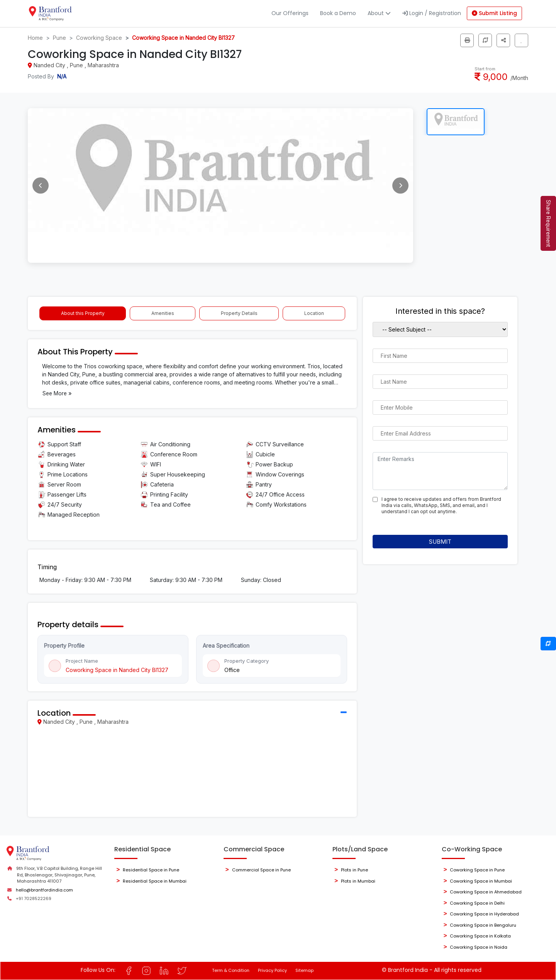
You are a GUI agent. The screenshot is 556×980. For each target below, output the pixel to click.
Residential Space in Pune (151, 870)
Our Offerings (290, 13)
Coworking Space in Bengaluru (483, 925)
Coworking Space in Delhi (477, 903)
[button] (503, 40)
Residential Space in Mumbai (155, 881)
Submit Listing (494, 13)
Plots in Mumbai (358, 881)
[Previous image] (41, 185)
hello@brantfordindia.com (44, 890)
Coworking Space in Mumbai (481, 881)
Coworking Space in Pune (477, 870)
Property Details (239, 313)
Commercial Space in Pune (261, 870)
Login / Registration (432, 13)
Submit (440, 542)
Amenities (163, 313)
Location (314, 313)
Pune (59, 38)
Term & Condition (231, 970)
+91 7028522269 (34, 898)
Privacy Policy (272, 970)
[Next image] (400, 185)
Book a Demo (338, 13)
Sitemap (304, 970)
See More (57, 393)
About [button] (379, 13)
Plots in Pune (354, 870)
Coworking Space (99, 38)
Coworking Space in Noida (479, 947)
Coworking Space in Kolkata (480, 936)
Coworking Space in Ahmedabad (486, 892)
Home (35, 38)
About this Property (83, 313)
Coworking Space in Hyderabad (484, 914)
